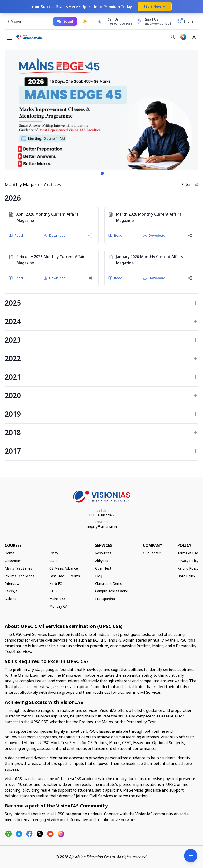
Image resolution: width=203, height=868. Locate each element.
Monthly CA (58, 606)
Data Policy (186, 576)
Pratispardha (105, 599)
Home (9, 553)
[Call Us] (100, 21)
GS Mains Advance (64, 568)
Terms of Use (188, 553)
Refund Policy (188, 568)
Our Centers (152, 553)
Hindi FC (56, 583)
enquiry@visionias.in (102, 526)
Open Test (103, 568)
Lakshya (11, 591)
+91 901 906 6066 (120, 24)
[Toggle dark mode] (85, 21)
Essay (54, 553)
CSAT (53, 561)
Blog (99, 576)
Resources (103, 553)
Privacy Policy (188, 561)
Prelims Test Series (19, 576)
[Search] (173, 37)
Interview (12, 583)
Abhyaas (102, 561)
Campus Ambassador (112, 591)
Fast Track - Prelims (65, 576)
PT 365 (55, 591)
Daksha (11, 599)
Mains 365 (57, 599)
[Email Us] (154, 21)
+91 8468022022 (102, 515)
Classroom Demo (109, 583)
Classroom (13, 561)
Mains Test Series (18, 568)
